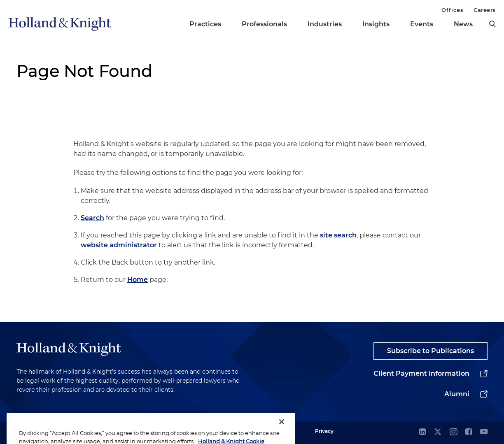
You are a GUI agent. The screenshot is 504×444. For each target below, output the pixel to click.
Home (138, 280)
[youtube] (484, 432)
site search (338, 235)
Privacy (324, 431)
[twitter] (438, 432)
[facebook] (469, 432)
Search (92, 218)
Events (422, 24)
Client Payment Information (421, 373)
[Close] (282, 431)
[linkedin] (422, 432)
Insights (376, 24)
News (463, 24)
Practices (205, 24)
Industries (325, 24)
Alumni (457, 394)
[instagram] (453, 432)
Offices (452, 10)
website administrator (119, 245)
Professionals (264, 24)
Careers (485, 10)
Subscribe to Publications (430, 351)
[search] (492, 24)
